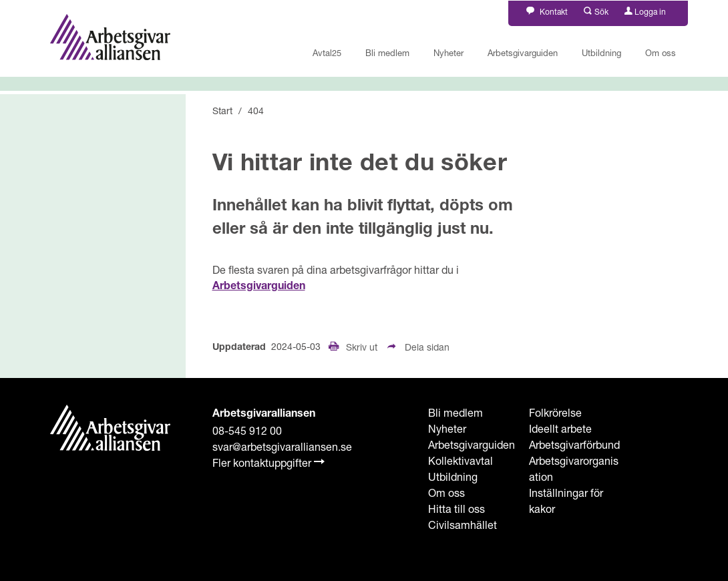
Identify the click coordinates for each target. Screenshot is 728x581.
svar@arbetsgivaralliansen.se (282, 446)
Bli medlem (387, 53)
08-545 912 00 (247, 430)
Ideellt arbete (560, 428)
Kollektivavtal (461, 460)
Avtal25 (327, 53)
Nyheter (448, 53)
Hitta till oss (457, 509)
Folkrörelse (555, 412)
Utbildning (601, 53)
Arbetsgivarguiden (523, 53)
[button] (596, 10)
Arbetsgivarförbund (574, 444)
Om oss (661, 53)
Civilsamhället (463, 525)
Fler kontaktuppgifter (268, 462)
